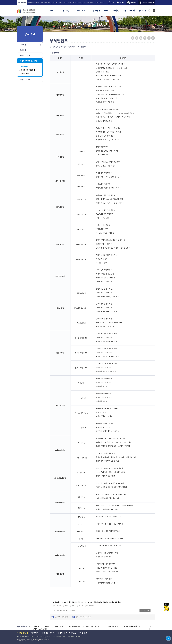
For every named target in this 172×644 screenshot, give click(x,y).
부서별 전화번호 (71, 633)
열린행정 (115, 11)
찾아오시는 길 (25, 80)
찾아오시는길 (83, 633)
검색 (149, 11)
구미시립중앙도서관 (40, 629)
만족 (66, 606)
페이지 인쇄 (153, 38)
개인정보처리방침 (22, 633)
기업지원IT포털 (112, 626)
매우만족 (58, 606)
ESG (106, 11)
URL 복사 (149, 38)
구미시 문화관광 (75, 626)
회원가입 (122, 3)
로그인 (113, 3)
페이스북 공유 (133, 38)
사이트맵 (154, 11)
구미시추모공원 (89, 3)
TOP (166, 637)
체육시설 (53, 11)
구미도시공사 (22, 3)
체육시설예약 (77, 3)
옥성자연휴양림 (46, 3)
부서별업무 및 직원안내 (28, 61)
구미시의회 (59, 626)
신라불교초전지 (58, 3)
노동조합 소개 (25, 56)
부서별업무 (24, 67)
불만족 (81, 606)
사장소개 (23, 45)
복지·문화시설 (83, 11)
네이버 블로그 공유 (141, 38)
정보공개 (96, 11)
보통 (73, 606)
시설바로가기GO (147, 3)
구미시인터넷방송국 (94, 626)
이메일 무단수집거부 (48, 633)
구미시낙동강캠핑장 (33, 3)
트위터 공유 (137, 38)
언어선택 (133, 3)
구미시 (47, 626)
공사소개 (142, 11)
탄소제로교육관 (99, 3)
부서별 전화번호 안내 (28, 70)
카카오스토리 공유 (145, 38)
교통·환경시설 (67, 11)
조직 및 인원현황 (26, 74)
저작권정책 (35, 633)
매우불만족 (91, 606)
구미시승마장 (68, 3)
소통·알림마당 (129, 11)
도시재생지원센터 (130, 626)
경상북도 (36, 626)
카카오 (166, 596)
